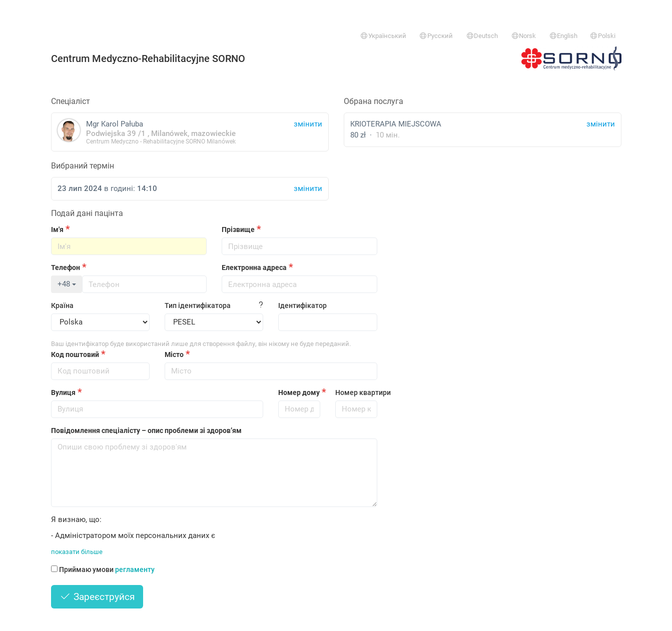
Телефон (66, 267)
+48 (67, 284)
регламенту (135, 569)
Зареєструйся (97, 597)
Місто (174, 354)
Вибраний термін (83, 166)
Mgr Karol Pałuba (190, 132)
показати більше (77, 552)
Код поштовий (75, 354)
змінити (601, 124)
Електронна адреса (254, 267)
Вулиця (63, 392)
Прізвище (238, 229)
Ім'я (57, 229)
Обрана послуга (374, 101)
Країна (62, 305)
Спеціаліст (71, 101)
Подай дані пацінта (87, 213)
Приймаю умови (103, 569)
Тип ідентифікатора (198, 305)
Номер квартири (356, 392)
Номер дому (299, 392)
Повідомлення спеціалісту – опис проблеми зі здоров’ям (146, 430)
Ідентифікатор (302, 305)
